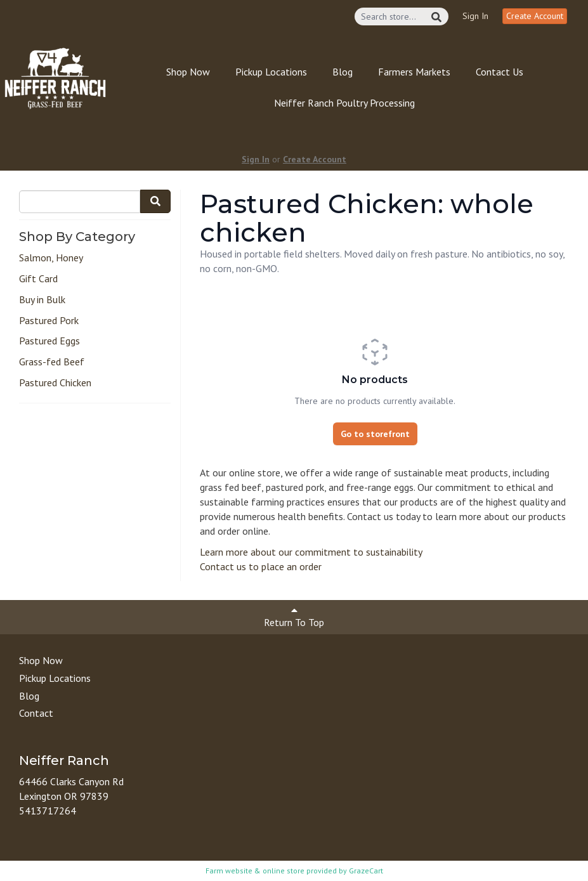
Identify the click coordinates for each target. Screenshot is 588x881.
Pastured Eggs (49, 341)
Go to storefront (375, 434)
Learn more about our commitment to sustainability (311, 552)
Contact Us (500, 72)
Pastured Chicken (55, 382)
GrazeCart (366, 871)
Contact (36, 713)
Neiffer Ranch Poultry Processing (344, 103)
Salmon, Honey (51, 258)
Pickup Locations (271, 72)
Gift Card (38, 278)
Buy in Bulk (42, 299)
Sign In (475, 16)
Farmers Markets (414, 72)
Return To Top (294, 617)
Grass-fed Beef (52, 362)
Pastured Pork (49, 320)
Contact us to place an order (261, 566)
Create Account (535, 16)
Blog (343, 72)
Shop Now (188, 72)
